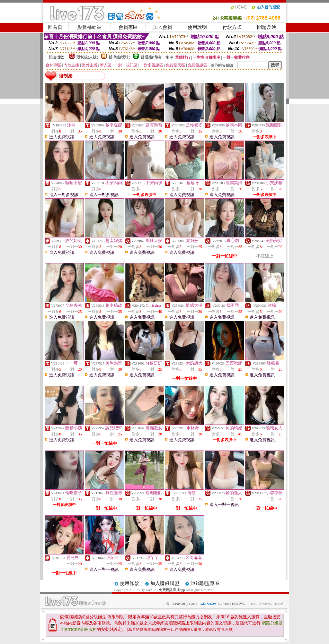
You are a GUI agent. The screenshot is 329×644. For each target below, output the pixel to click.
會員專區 (128, 27)
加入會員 (163, 27)
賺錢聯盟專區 (205, 583)
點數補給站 (89, 27)
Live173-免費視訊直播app (165, 590)
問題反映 (267, 27)
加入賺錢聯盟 (165, 583)
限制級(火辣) (87, 57)
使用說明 (197, 27)
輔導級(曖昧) (120, 57)
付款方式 (232, 27)
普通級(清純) (152, 57)
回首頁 (55, 27)
